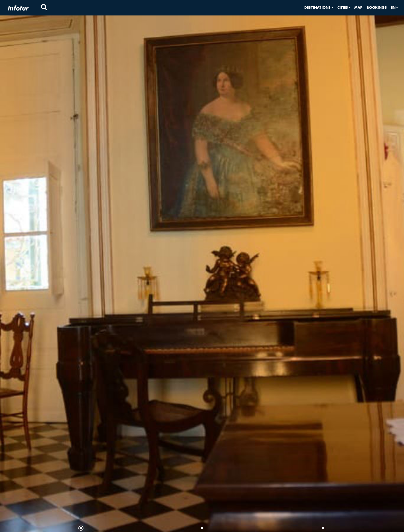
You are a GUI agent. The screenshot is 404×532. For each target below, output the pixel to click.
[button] (319, 8)
